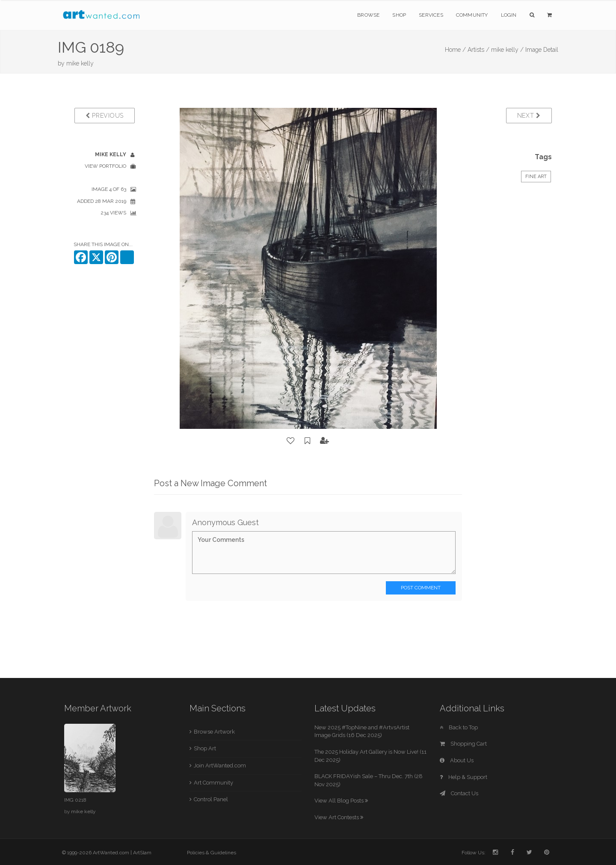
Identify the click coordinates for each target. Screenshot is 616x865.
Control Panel (211, 799)
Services (431, 15)
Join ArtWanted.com (220, 765)
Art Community (213, 783)
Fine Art (536, 177)
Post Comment (421, 588)
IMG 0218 (75, 800)
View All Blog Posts (341, 801)
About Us (457, 760)
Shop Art (205, 748)
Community (472, 15)
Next (529, 116)
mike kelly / (507, 50)
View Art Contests (339, 817)
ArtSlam (142, 853)
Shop (399, 15)
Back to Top (459, 727)
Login (509, 15)
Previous (105, 116)
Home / (455, 50)
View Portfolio (105, 166)
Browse (368, 15)
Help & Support (463, 777)
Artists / (478, 50)
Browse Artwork (214, 732)
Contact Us (459, 793)
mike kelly (80, 63)
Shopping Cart (463, 744)
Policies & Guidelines (212, 853)
